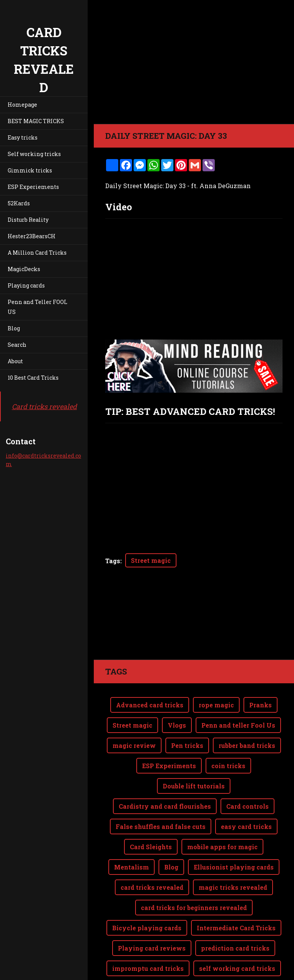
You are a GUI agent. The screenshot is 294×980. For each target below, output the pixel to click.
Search (17, 345)
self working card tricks (237, 938)
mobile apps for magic (222, 816)
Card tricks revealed (44, 406)
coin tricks (228, 735)
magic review (134, 715)
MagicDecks (24, 269)
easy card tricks (246, 796)
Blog (14, 328)
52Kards (19, 203)
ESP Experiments (169, 735)
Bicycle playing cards (147, 897)
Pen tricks (187, 715)
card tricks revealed (152, 857)
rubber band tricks (247, 715)
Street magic (151, 560)
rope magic (216, 674)
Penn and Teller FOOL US (38, 307)
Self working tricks (34, 154)
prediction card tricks (235, 917)
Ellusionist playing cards (234, 836)
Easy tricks (23, 137)
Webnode (276, 970)
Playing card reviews (152, 917)
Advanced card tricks (150, 674)
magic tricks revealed (233, 857)
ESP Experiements (33, 187)
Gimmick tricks (30, 170)
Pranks (261, 674)
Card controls (247, 776)
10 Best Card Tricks (33, 378)
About (15, 361)
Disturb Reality (28, 220)
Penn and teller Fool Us (238, 695)
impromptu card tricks (148, 938)
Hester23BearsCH (32, 236)
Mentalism (131, 836)
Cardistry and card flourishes (165, 776)
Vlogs (177, 695)
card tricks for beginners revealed (194, 877)
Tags (113, 561)
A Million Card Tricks (37, 253)
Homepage (22, 105)
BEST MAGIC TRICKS (36, 121)
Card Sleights (151, 816)
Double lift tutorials (194, 755)
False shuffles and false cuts (161, 796)
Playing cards (26, 285)
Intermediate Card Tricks (236, 897)
